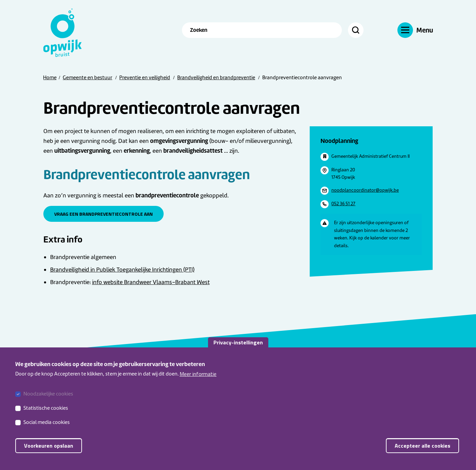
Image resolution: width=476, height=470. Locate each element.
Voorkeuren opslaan (49, 453)
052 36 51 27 (343, 204)
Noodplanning (339, 141)
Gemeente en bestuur (87, 78)
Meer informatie (198, 381)
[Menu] (415, 30)
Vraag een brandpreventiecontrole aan (104, 214)
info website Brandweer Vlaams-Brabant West (151, 282)
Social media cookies (47, 429)
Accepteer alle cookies (422, 453)
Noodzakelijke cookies (48, 401)
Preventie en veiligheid (145, 78)
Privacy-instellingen (238, 349)
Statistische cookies (46, 415)
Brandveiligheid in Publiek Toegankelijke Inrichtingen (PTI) (122, 270)
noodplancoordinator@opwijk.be (365, 190)
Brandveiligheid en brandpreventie (216, 78)
